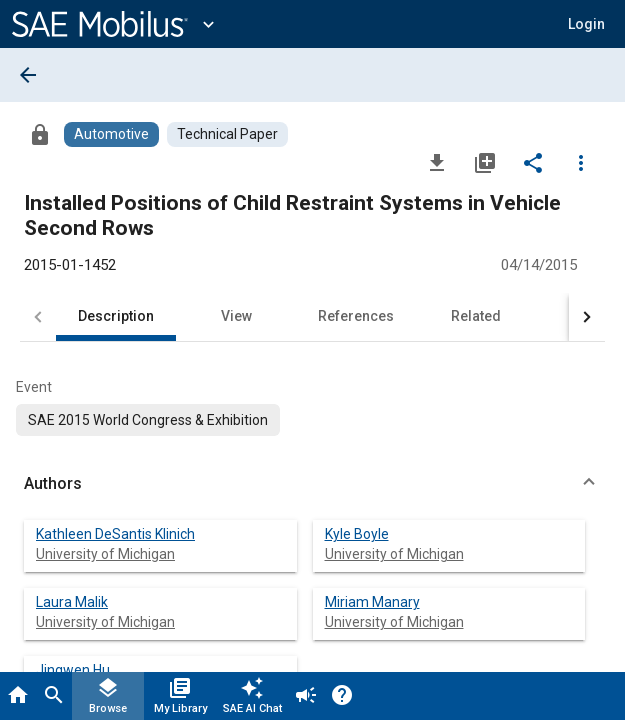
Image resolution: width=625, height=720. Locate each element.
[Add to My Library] (485, 162)
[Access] (40, 134)
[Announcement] (306, 696)
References (356, 316)
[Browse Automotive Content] (111, 134)
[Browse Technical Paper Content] (227, 134)
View (236, 316)
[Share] (533, 162)
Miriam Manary (372, 602)
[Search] (54, 696)
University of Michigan (105, 554)
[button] (586, 24)
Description (116, 316)
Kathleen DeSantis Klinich (115, 534)
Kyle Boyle (357, 534)
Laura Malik (72, 602)
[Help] (342, 696)
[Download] (437, 162)
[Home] (18, 696)
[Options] (581, 162)
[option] (148, 420)
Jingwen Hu (73, 670)
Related (476, 316)
